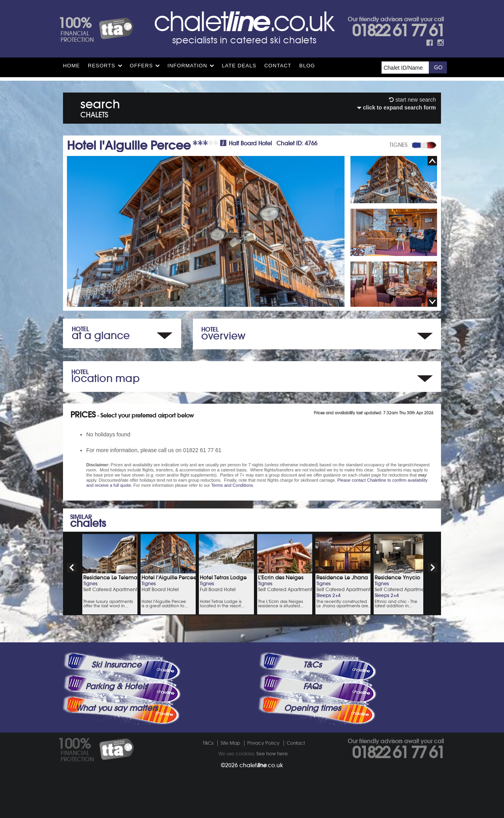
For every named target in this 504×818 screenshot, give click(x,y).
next (433, 568)
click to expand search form (397, 108)
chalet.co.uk (261, 765)
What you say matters (117, 708)
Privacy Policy (263, 743)
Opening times (312, 708)
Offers (142, 66)
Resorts (102, 66)
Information (187, 66)
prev (72, 568)
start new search (412, 100)
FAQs (312, 686)
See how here (272, 754)
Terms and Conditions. (233, 485)
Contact (278, 66)
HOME (71, 66)
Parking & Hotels (116, 686)
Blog (307, 66)
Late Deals (239, 66)
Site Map (230, 743)
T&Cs (312, 665)
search (100, 107)
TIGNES (398, 145)
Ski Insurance (116, 665)
